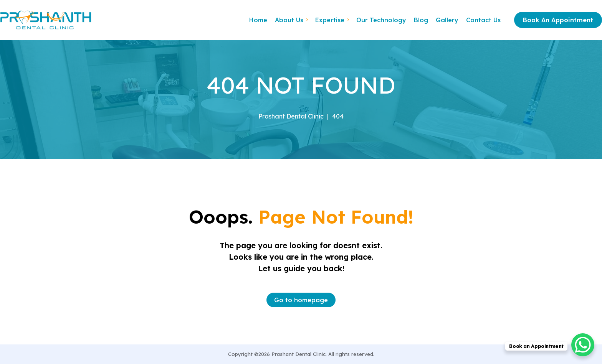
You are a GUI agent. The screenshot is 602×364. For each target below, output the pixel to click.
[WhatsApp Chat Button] (583, 345)
